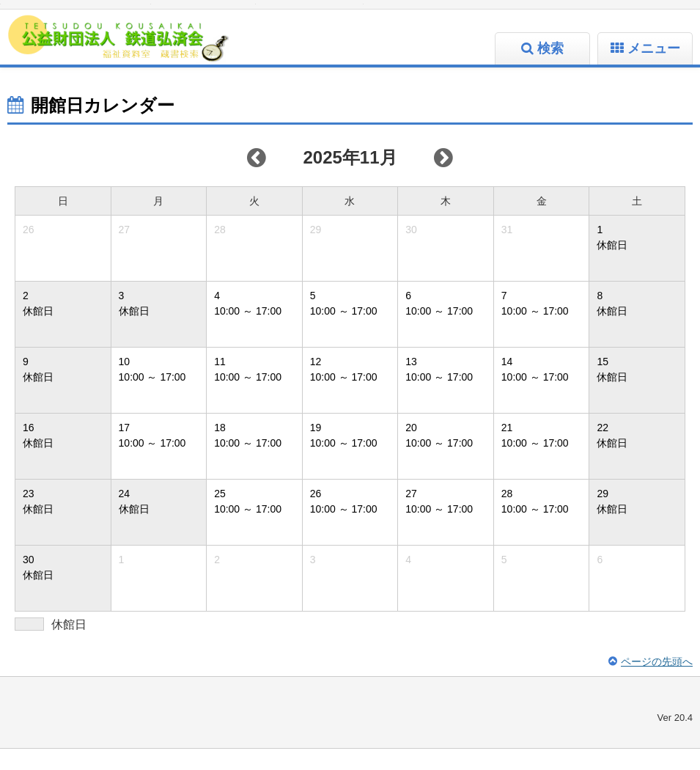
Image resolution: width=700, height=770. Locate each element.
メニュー (654, 70)
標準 (73, 15)
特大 (128, 15)
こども (339, 15)
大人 (310, 15)
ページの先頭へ (657, 683)
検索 (550, 70)
